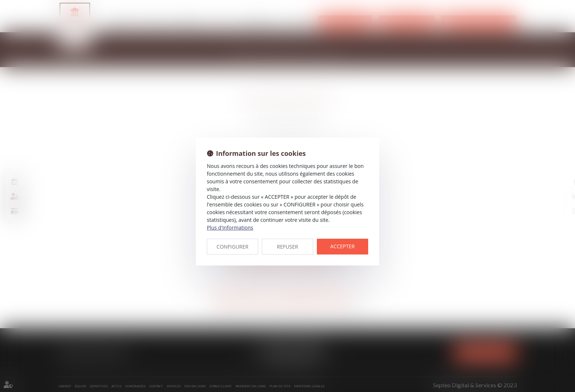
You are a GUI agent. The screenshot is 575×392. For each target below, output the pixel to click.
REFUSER (287, 247)
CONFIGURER (233, 247)
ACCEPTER (343, 246)
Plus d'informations (230, 228)
